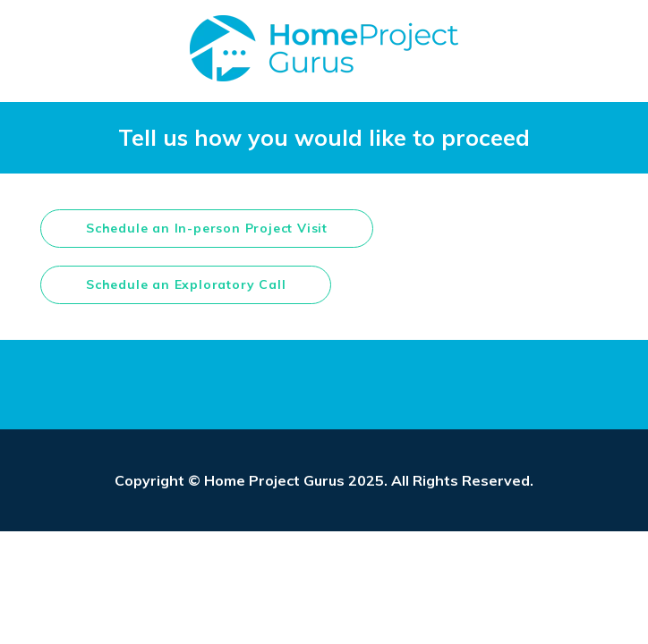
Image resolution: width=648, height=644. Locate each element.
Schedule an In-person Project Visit (207, 228)
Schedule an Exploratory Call (186, 284)
